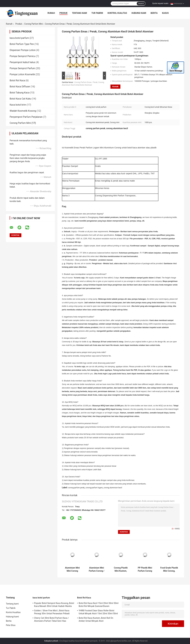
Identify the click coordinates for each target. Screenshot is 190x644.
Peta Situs (11, 625)
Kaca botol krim (18, 105)
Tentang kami (79, 13)
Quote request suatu (160, 3)
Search (141, 4)
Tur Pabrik (97, 13)
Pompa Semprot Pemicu (22, 56)
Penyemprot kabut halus (22, 62)
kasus (165, 13)
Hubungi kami (139, 13)
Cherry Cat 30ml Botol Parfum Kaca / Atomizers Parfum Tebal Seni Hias (51, 619)
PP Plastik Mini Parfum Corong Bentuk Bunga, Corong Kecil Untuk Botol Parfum (145, 569)
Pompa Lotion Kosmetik (22, 74)
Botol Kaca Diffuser (20, 87)
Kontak (115, 87)
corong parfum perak (76, 488)
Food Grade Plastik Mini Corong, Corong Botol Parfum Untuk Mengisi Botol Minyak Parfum (169, 569)
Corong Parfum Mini (34, 24)
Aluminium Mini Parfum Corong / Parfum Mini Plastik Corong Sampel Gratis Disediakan (97, 569)
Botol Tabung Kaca (20, 93)
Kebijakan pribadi (51, 641)
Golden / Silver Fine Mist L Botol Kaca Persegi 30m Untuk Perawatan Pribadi (52, 612)
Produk (63, 13)
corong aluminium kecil (113, 488)
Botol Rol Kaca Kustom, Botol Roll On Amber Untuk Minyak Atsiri (96, 619)
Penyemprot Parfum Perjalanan (26, 117)
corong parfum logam (94, 488)
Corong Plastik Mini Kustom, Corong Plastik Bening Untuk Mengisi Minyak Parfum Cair (121, 569)
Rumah (51, 13)
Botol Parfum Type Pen (22, 44)
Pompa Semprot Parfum (22, 68)
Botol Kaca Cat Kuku (20, 99)
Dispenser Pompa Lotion (23, 50)
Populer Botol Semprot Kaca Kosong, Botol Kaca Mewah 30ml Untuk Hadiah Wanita (54, 605)
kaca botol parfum (19, 38)
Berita (154, 13)
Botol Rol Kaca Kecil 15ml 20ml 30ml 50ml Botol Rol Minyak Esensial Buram (99, 605)
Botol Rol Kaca (17, 80)
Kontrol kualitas (117, 13)
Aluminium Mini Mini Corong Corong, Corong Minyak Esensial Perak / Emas (72, 569)
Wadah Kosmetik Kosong (23, 111)
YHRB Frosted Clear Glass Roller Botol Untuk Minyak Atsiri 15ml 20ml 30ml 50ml (98, 612)
